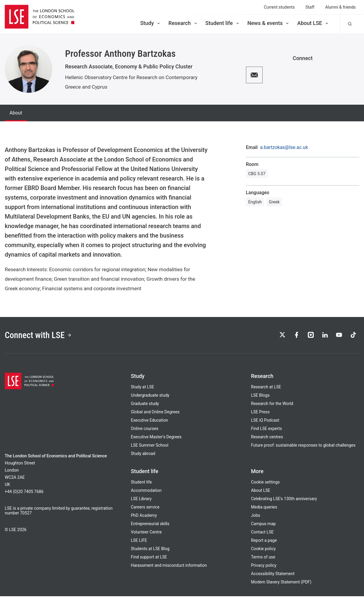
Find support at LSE (149, 559)
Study (150, 23)
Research (183, 23)
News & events (269, 23)
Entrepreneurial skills (150, 525)
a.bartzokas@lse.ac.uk (284, 147)
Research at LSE (266, 389)
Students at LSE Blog (150, 550)
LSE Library (141, 500)
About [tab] (16, 113)
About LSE (313, 23)
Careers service (145, 509)
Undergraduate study (150, 397)
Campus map (263, 525)
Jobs (256, 517)
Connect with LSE (41, 336)
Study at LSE (142, 389)
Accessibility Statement (273, 575)
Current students (279, 7)
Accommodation (146, 492)
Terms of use (263, 559)
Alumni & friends (340, 7)
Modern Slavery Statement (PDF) (281, 584)
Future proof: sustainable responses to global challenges (303, 447)
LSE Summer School (150, 447)
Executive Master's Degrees (156, 439)
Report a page (264, 542)
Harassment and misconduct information (169, 567)
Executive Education (149, 422)
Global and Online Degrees (155, 414)
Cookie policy (263, 550)
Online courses (145, 430)
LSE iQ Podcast (265, 422)
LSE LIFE (139, 542)
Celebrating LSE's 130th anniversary (284, 500)
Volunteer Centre (146, 534)
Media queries (264, 509)
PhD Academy (144, 517)
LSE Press (260, 414)
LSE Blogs (260, 397)
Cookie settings (265, 484)
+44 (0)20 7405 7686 (24, 493)
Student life (223, 23)
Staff (310, 7)
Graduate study (145, 405)
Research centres (267, 439)
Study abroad (143, 455)
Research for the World (272, 405)
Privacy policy (264, 567)
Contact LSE (262, 534)
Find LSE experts (266, 430)
